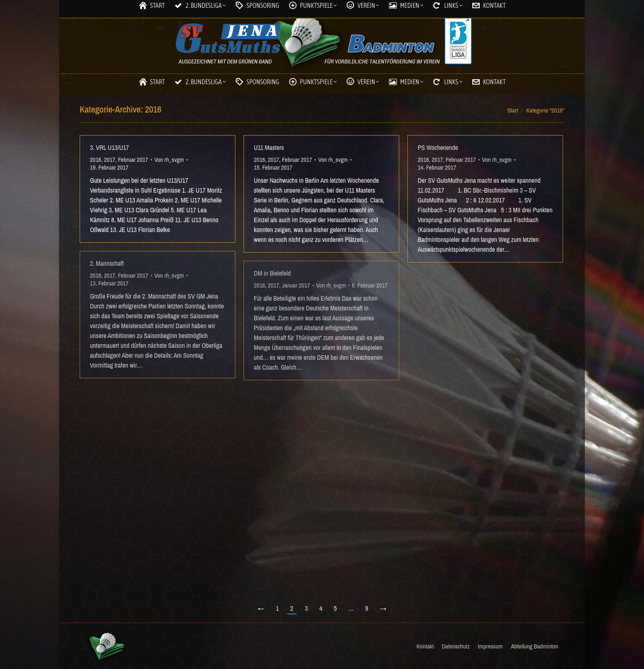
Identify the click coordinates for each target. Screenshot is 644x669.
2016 (95, 160)
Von (169, 160)
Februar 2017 (133, 160)
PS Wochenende (438, 147)
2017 (109, 160)
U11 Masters (269, 147)
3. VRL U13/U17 (109, 147)
